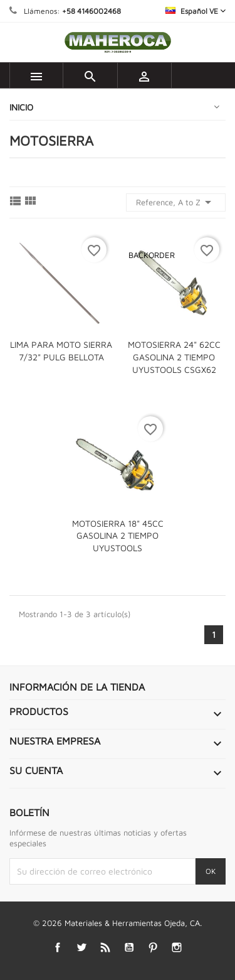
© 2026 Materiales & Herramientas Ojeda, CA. (118, 923)
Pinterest (153, 948)
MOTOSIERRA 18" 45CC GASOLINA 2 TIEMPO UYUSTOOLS (118, 536)
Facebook (57, 948)
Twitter (81, 948)
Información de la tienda (77, 687)
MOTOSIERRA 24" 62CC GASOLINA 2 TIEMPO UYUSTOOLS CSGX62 (174, 357)
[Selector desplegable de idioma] (196, 11)
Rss (105, 948)
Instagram (176, 948)
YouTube (129, 948)
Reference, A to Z (176, 202)
